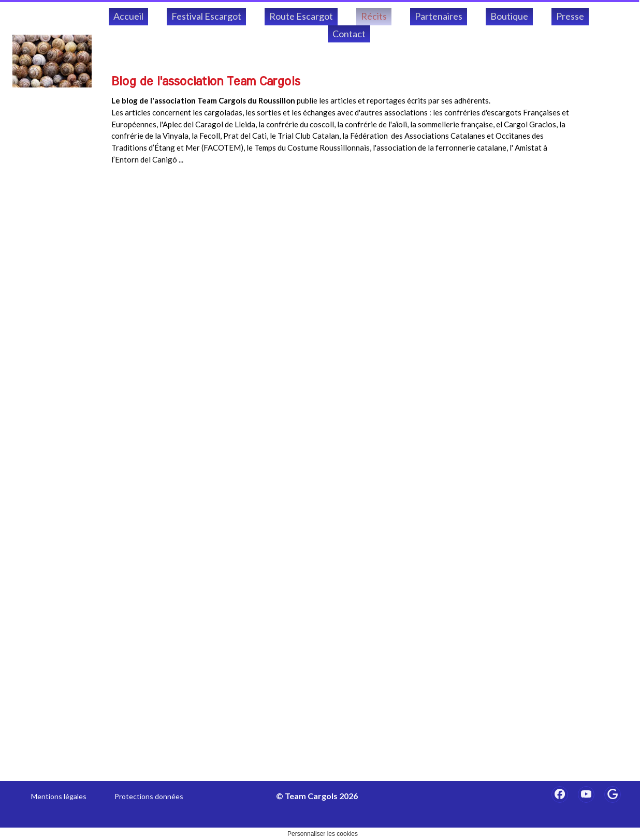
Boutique (509, 16)
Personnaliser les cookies (323, 834)
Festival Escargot (206, 16)
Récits (374, 16)
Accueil (128, 16)
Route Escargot (301, 16)
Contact (349, 34)
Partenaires (439, 16)
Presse (570, 16)
